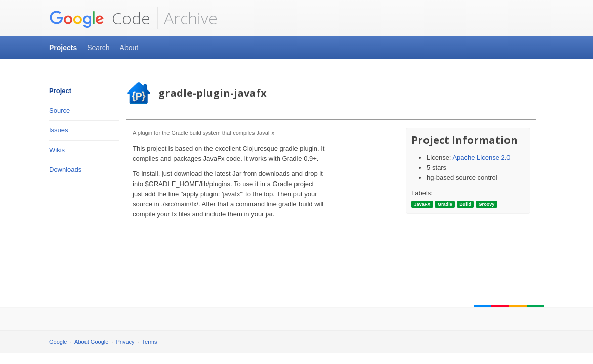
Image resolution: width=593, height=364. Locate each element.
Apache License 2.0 (481, 157)
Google (58, 342)
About (129, 48)
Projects (63, 48)
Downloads (65, 170)
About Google (91, 342)
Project (60, 91)
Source (59, 110)
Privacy (125, 342)
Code (100, 18)
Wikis (57, 150)
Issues (59, 130)
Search (98, 48)
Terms (150, 342)
